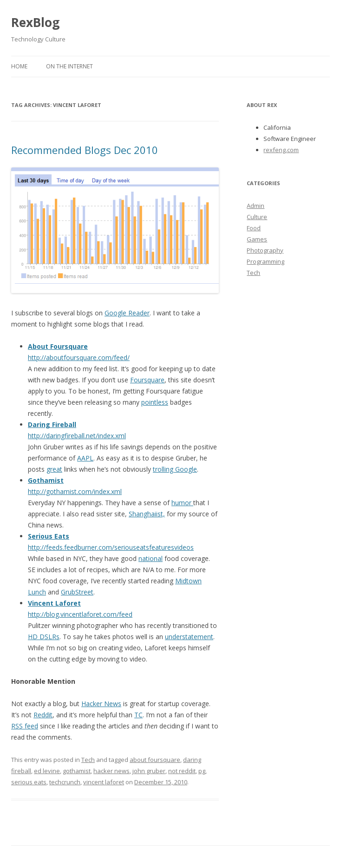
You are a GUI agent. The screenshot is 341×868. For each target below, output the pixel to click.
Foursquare (147, 380)
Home (19, 66)
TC (138, 715)
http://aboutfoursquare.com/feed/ (79, 357)
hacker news (111, 771)
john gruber (149, 771)
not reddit (182, 771)
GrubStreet (77, 592)
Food (254, 228)
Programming (266, 261)
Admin (256, 206)
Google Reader (127, 313)
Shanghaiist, (147, 514)
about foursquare (155, 760)
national (151, 558)
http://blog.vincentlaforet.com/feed (80, 614)
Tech (88, 760)
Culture (257, 217)
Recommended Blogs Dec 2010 (85, 150)
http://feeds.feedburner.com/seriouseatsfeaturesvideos (111, 547)
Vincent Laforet (54, 603)
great (54, 469)
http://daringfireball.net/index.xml (77, 436)
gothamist (77, 771)
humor (182, 503)
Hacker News (101, 704)
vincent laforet (104, 782)
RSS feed (25, 726)
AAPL (85, 458)
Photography (265, 250)
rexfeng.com (281, 150)
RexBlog (35, 22)
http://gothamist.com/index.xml (75, 491)
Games (257, 239)
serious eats (29, 782)
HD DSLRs (44, 637)
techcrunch (65, 782)
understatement (189, 637)
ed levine (47, 771)
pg (202, 771)
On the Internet (69, 66)
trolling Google (175, 469)
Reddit (43, 715)
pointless (155, 402)
